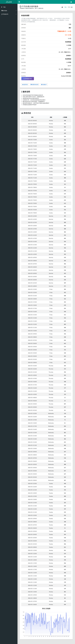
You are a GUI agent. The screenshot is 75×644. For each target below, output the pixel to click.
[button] (21, 6)
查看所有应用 (35, 84)
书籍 (65, 7)
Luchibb (9, 2)
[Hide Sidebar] (19, 2)
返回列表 (25, 84)
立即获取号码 (28, 79)
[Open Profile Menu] (71, 2)
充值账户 (44, 84)
